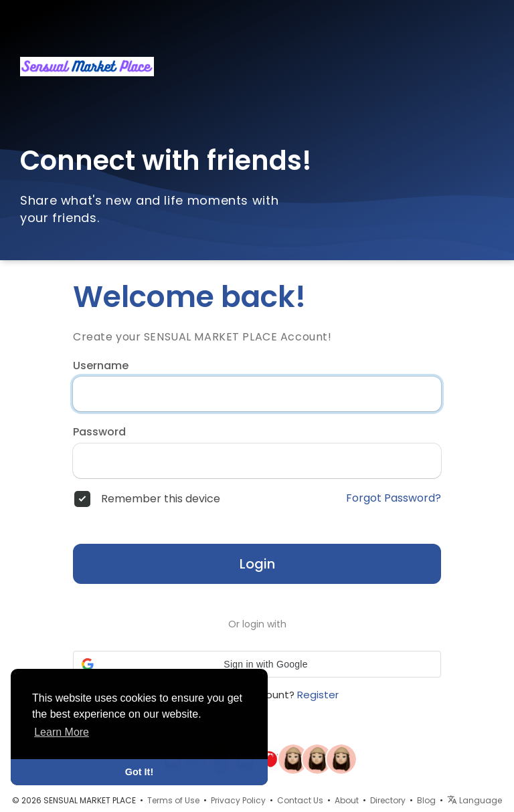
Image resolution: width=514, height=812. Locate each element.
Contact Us (300, 800)
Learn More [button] (62, 732)
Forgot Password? (394, 498)
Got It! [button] (139, 772)
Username (101, 366)
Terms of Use (173, 800)
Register (318, 695)
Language (475, 800)
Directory (388, 800)
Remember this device (161, 499)
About (347, 800)
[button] (257, 664)
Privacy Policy (238, 800)
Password (99, 432)
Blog (426, 800)
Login (257, 564)
